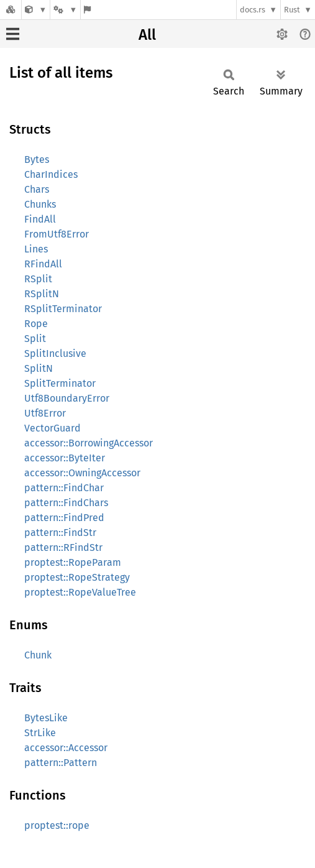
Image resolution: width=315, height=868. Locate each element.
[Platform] (65, 10)
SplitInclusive (55, 353)
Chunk (38, 655)
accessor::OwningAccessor (82, 473)
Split (35, 339)
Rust (292, 10)
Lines (36, 249)
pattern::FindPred (64, 518)
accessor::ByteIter (65, 458)
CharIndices (51, 174)
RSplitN (42, 294)
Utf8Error (45, 413)
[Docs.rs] (11, 10)
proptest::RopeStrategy (77, 577)
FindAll (40, 219)
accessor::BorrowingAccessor (89, 443)
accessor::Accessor (66, 748)
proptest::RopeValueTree (80, 592)
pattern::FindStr (60, 533)
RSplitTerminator (63, 309)
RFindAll (43, 264)
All (147, 35)
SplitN (39, 368)
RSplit (38, 279)
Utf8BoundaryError (67, 398)
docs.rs (253, 10)
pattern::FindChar (64, 488)
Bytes (37, 159)
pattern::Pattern (61, 763)
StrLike (40, 733)
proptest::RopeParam (73, 562)
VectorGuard (52, 428)
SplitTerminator (60, 383)
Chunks (40, 204)
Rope (36, 324)
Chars (37, 189)
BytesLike (46, 718)
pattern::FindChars (66, 503)
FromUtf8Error (57, 234)
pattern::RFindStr (63, 547)
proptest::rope (57, 825)
